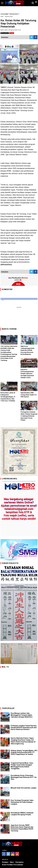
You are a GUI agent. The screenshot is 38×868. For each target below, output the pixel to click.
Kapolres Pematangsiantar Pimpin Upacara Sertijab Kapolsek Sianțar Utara (27, 373)
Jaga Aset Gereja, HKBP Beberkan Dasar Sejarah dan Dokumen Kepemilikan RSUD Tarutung (22, 828)
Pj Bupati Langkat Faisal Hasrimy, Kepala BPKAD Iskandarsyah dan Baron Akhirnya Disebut (24, 728)
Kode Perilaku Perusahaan (13, 865)
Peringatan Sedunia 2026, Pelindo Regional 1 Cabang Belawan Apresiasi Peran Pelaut (29, 416)
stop (12, 33)
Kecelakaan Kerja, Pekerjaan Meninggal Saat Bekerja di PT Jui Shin (24, 777)
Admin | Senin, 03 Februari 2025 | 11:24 (11, 30)
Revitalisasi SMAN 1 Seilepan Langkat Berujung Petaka (22, 814)
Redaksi (5, 862)
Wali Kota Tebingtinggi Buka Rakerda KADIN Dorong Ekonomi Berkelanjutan (27, 350)
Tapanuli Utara (9, 16)
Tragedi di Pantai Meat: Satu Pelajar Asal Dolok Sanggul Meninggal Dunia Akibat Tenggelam (22, 766)
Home (2, 16)
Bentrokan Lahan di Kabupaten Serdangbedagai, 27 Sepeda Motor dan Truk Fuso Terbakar (8, 397)
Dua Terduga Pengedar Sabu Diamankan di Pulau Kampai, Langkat (22, 802)
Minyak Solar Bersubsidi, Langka (23, 788)
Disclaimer (20, 862)
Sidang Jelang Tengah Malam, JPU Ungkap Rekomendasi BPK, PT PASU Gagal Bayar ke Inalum (24, 752)
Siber (12, 862)
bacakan (5, 33)
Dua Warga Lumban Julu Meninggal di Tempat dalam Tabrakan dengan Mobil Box (22, 715)
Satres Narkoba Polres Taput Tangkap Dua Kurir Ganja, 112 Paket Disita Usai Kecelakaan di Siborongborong (23, 741)
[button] (36, 1)
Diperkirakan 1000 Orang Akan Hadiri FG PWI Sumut (29, 395)
